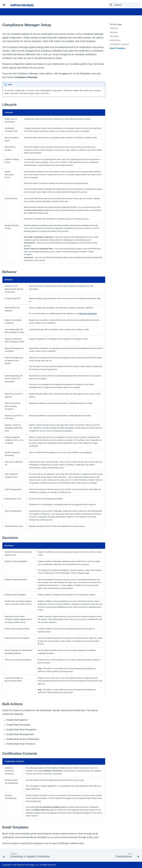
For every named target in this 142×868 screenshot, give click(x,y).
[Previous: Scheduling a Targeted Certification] (27, 856)
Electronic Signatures (88, 314)
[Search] (125, 5)
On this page (116, 24)
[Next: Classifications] (127, 856)
